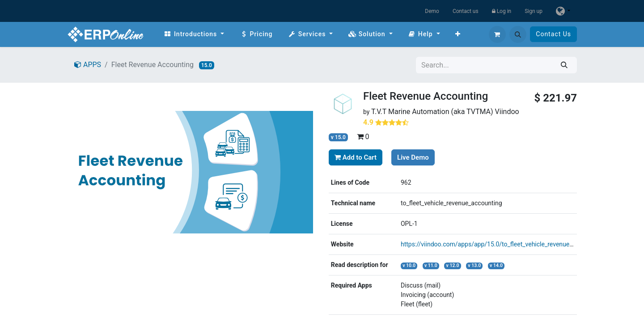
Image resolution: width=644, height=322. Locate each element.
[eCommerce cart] (497, 34)
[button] (518, 34)
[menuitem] (194, 34)
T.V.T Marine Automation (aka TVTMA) (432, 112)
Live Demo (413, 157)
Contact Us (553, 34)
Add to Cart (356, 157)
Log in (502, 11)
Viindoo (507, 112)
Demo (432, 11)
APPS (88, 65)
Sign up (534, 11)
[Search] (564, 65)
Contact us (466, 11)
